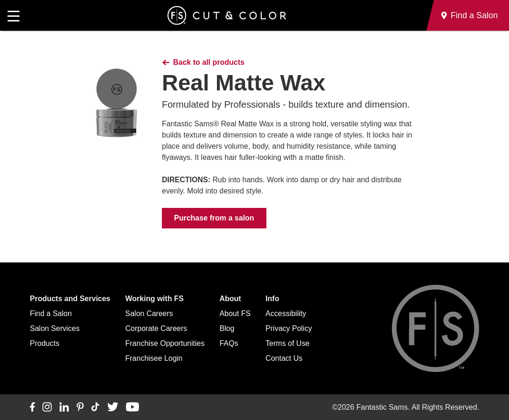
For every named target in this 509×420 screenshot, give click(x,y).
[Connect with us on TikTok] (95, 407)
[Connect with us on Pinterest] (80, 407)
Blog (227, 328)
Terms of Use (287, 343)
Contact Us (284, 358)
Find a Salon (51, 313)
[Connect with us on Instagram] (47, 407)
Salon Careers (149, 313)
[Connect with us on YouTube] (132, 407)
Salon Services (55, 328)
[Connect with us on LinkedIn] (64, 407)
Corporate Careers (157, 328)
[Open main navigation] (14, 15)
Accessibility (286, 313)
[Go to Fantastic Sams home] (227, 15)
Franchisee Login (154, 358)
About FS (235, 313)
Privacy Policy (289, 328)
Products (45, 343)
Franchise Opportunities (165, 343)
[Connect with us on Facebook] (32, 407)
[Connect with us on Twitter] (113, 407)
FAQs (229, 343)
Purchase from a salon (214, 218)
